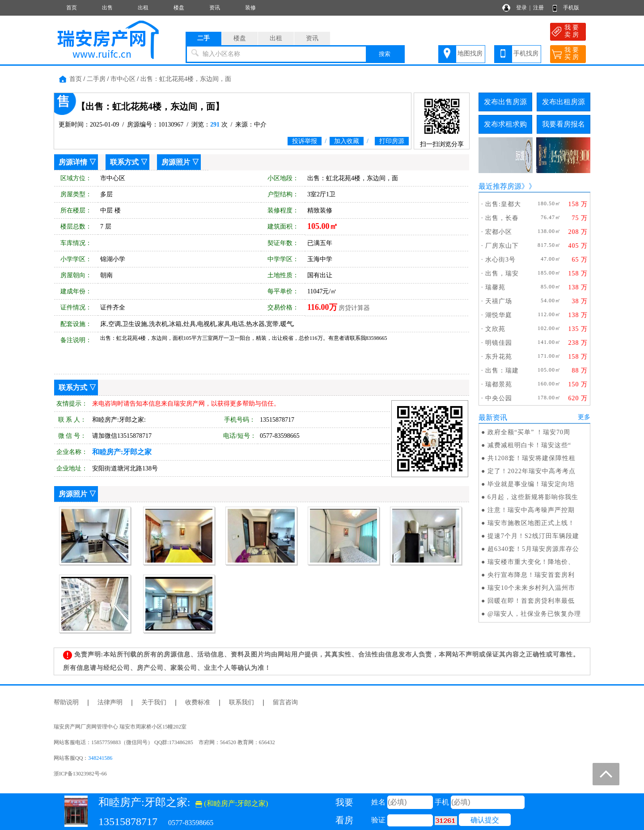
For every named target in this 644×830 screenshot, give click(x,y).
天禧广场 (499, 301)
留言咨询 (285, 702)
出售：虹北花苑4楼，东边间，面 (186, 79)
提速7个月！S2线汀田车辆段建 (533, 536)
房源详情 (73, 162)
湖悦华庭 (499, 315)
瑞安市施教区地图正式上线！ (531, 523)
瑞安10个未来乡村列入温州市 (531, 588)
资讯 (215, 8)
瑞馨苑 (495, 287)
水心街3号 (500, 260)
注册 (538, 8)
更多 (584, 417)
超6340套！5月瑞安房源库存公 (533, 549)
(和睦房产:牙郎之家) (232, 803)
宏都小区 (499, 232)
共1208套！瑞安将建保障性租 (532, 458)
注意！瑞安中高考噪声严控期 (531, 510)
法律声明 (110, 702)
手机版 (571, 8)
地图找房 (470, 53)
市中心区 (123, 79)
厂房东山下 (502, 246)
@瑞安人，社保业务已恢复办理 (534, 614)
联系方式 (124, 162)
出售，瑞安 (502, 273)
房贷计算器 (354, 308)
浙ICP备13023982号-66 (80, 774)
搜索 (385, 54)
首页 (72, 8)
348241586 (100, 758)
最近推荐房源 (500, 186)
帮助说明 (66, 702)
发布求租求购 (505, 124)
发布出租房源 (563, 102)
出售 (107, 8)
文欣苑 (495, 329)
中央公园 (499, 398)
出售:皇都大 (503, 204)
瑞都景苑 (499, 384)
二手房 (96, 79)
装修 (250, 8)
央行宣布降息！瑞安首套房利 (531, 575)
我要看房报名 (563, 124)
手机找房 (526, 53)
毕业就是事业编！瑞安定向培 (531, 484)
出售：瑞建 (502, 371)
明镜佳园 (499, 343)
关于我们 (154, 702)
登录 (521, 8)
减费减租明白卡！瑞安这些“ (529, 445)
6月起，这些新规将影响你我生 (533, 497)
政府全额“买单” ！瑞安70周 (529, 432)
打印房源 (392, 141)
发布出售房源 (505, 102)
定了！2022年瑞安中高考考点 (532, 471)
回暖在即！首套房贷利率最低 (531, 601)
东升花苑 (499, 357)
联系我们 (241, 702)
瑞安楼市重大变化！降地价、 (531, 562)
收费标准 (198, 702)
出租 (143, 8)
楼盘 (179, 8)
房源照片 (176, 162)
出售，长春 (502, 218)
